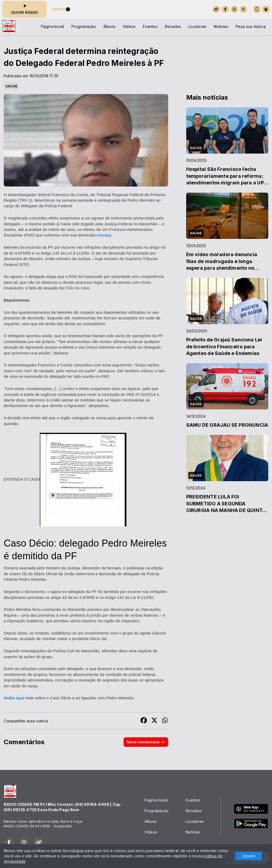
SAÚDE (11, 86)
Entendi (249, 856)
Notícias (221, 26)
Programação (84, 26)
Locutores (197, 26)
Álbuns (109, 26)
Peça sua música (251, 26)
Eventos (150, 26)
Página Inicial (53, 26)
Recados (173, 26)
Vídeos (129, 26)
